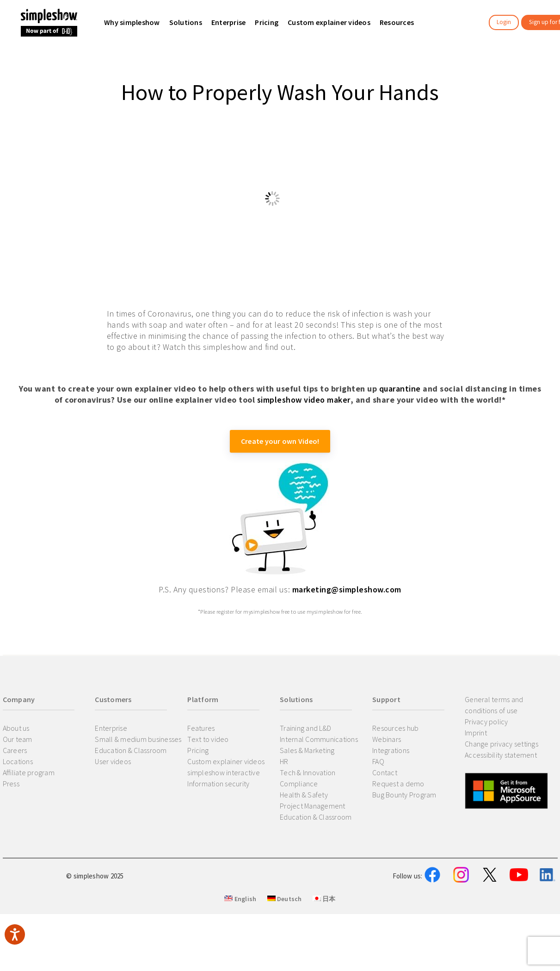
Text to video (208, 739)
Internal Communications (319, 739)
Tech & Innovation (308, 772)
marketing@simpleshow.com (347, 589)
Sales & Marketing (307, 750)
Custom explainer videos (226, 761)
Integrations (391, 750)
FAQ (378, 761)
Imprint (476, 733)
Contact (385, 772)
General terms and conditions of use (494, 705)
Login (504, 22)
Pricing (198, 750)
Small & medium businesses (138, 739)
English (240, 944)
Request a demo (398, 784)
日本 (324, 944)
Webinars (387, 739)
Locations (18, 761)
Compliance (299, 784)
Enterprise (111, 728)
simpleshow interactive (224, 772)
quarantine (400, 389)
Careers (15, 750)
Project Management (313, 806)
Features (201, 728)
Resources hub (395, 728)
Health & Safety (304, 795)
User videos (113, 761)
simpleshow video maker (304, 400)
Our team (18, 739)
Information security (218, 784)
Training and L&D (305, 728)
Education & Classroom (131, 750)
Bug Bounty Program (404, 795)
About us (16, 728)
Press (11, 784)
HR (284, 761)
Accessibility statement (501, 755)
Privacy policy (486, 722)
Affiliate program (29, 772)
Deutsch (285, 944)
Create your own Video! (280, 441)
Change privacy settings (502, 744)
